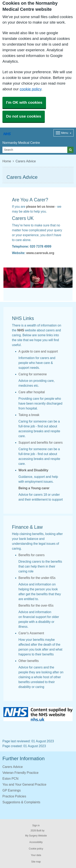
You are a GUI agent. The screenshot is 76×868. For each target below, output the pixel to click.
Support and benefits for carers (41, 442)
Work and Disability (33, 470)
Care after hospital (32, 392)
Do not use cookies (24, 116)
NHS (21, 330)
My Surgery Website (36, 836)
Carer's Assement (31, 633)
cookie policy (31, 89)
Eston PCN (10, 778)
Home (7, 161)
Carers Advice (13, 767)
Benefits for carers (32, 555)
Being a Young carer (34, 488)
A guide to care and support (38, 351)
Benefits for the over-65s (36, 605)
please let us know (40, 206)
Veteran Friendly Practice (20, 773)
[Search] (35, 150)
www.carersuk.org (40, 253)
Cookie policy (36, 849)
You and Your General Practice (24, 784)
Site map (36, 862)
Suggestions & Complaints (21, 802)
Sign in (36, 825)
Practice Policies (14, 796)
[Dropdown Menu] (64, 133)
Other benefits (29, 661)
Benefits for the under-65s (37, 578)
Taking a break (29, 415)
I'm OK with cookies (24, 102)
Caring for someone (33, 374)
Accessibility (36, 842)
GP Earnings (12, 790)
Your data (36, 855)
